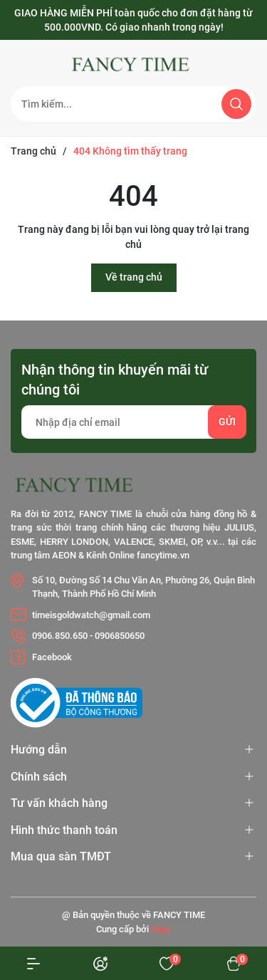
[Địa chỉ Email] (133, 422)
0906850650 (120, 636)
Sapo (161, 929)
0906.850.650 (60, 636)
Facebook (52, 657)
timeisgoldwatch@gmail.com (91, 615)
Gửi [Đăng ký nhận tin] (227, 422)
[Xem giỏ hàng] (234, 963)
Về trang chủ (134, 277)
